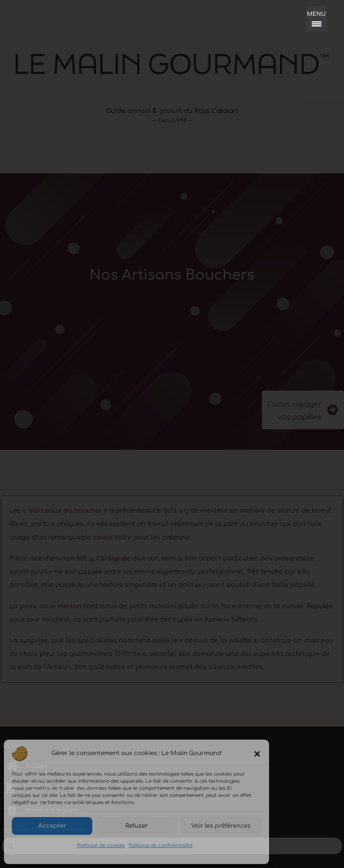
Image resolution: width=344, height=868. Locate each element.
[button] (257, 753)
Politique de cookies (101, 845)
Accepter (52, 826)
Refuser (137, 826)
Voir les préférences (221, 826)
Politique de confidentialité (161, 845)
